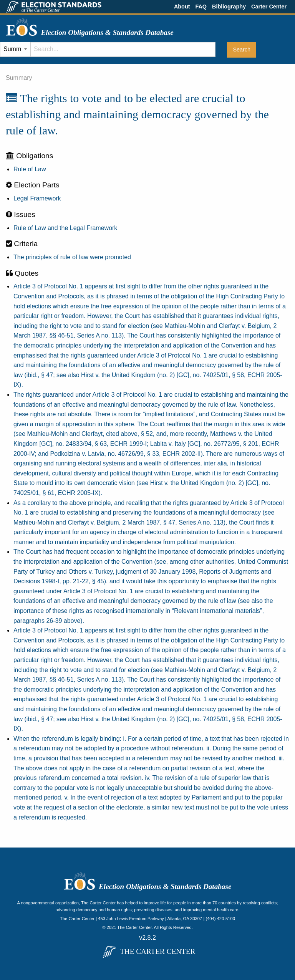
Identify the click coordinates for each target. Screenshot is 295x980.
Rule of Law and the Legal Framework (65, 228)
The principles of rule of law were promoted (72, 257)
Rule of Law (30, 169)
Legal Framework (37, 198)
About (182, 7)
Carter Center (269, 7)
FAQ (201, 7)
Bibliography (229, 7)
